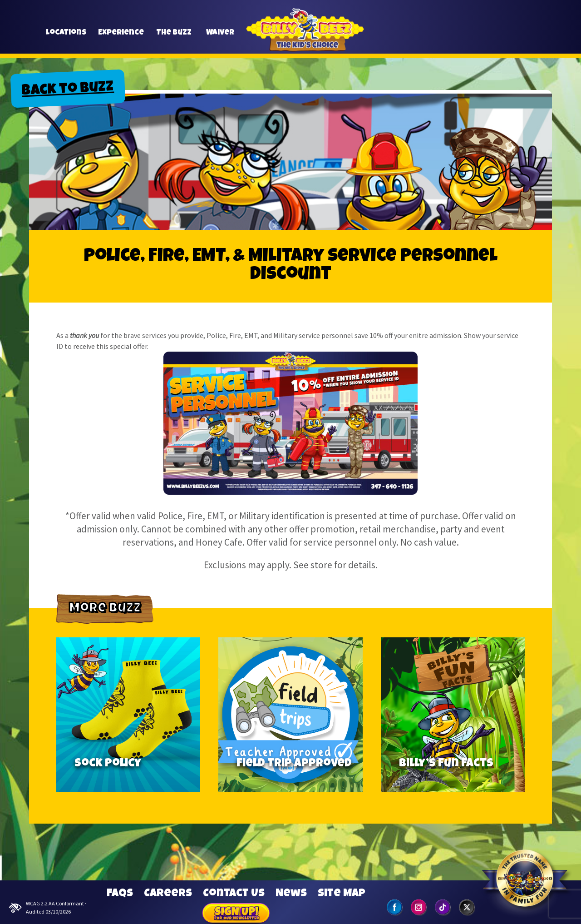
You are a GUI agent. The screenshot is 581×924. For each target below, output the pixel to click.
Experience (121, 37)
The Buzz (174, 37)
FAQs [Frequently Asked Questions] (120, 894)
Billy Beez (305, 40)
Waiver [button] (220, 37)
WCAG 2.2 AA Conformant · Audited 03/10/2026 (48, 907)
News (291, 894)
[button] (472, 33)
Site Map (342, 894)
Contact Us (234, 894)
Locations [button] (66, 37)
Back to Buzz (68, 90)
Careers (168, 894)
